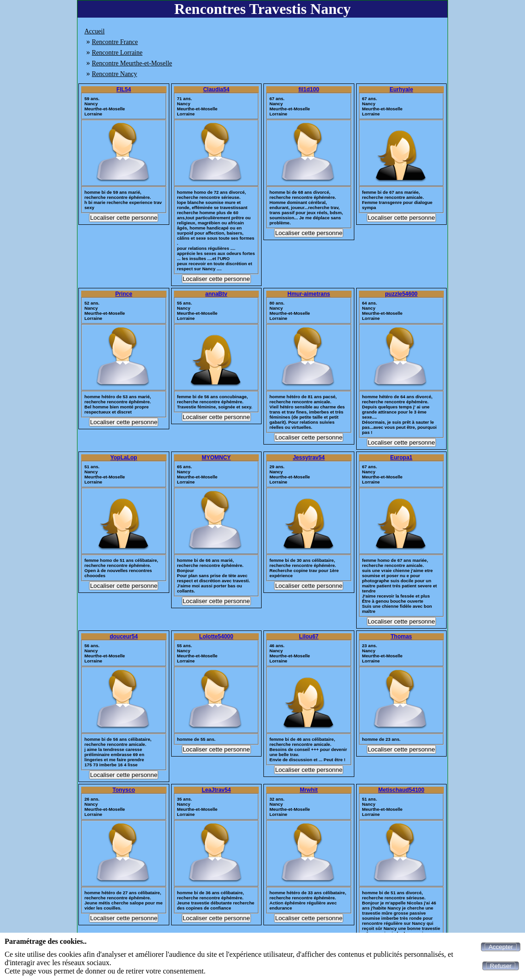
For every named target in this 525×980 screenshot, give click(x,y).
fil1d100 (309, 89)
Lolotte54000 (216, 636)
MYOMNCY (216, 458)
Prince (124, 294)
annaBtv (216, 294)
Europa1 (401, 458)
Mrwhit (309, 790)
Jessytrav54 (309, 458)
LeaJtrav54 (216, 790)
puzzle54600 (401, 294)
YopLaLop (124, 458)
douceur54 (124, 636)
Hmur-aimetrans (309, 294)
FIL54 (124, 89)
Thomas (401, 636)
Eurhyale (401, 89)
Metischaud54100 (401, 790)
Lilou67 (309, 636)
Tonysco (124, 790)
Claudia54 (216, 89)
